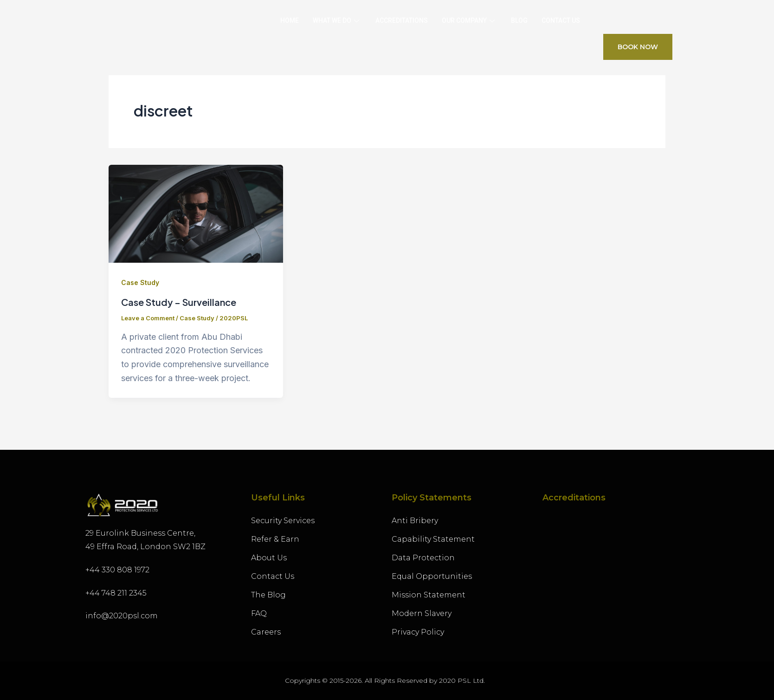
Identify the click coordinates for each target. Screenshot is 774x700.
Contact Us (561, 20)
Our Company (469, 20)
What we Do (337, 20)
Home (290, 20)
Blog (519, 20)
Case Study (140, 282)
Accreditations (402, 20)
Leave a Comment (148, 318)
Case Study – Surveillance (179, 302)
